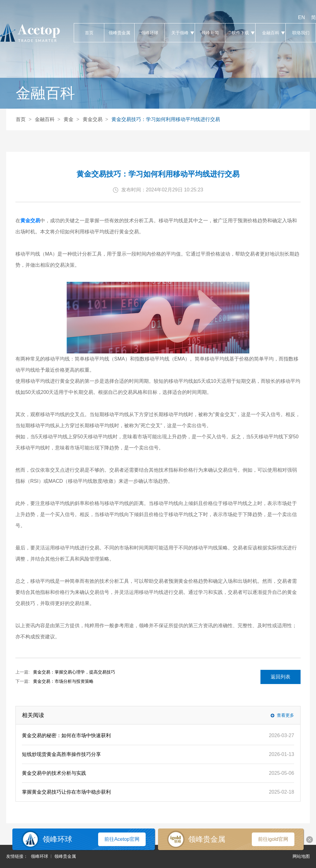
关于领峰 (180, 33)
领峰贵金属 (119, 33)
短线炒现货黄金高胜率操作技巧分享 (61, 754)
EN (301, 17)
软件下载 (240, 33)
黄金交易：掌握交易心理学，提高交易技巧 (74, 672)
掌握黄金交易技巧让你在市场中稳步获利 (66, 792)
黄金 (69, 119)
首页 (89, 33)
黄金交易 (93, 119)
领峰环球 (150, 33)
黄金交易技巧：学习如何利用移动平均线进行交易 (166, 119)
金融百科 (270, 33)
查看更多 (285, 715)
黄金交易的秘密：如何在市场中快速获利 (66, 735)
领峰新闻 (210, 33)
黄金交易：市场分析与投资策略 (63, 681)
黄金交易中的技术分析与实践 (54, 773)
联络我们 (301, 33)
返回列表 (281, 677)
